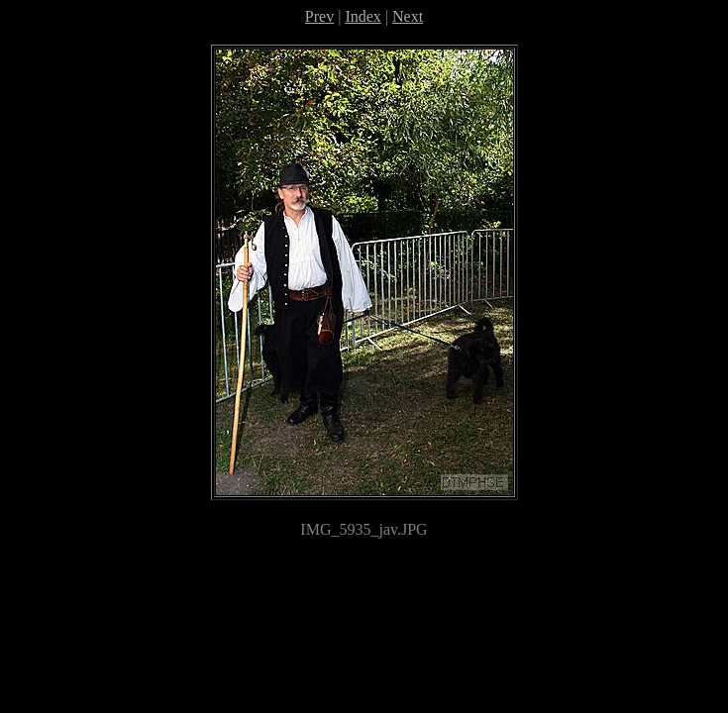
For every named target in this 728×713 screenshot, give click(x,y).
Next (408, 16)
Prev (319, 16)
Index (363, 16)
